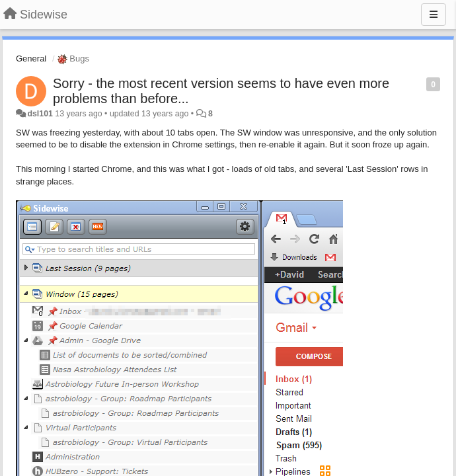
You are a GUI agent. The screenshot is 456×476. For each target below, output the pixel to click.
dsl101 (40, 114)
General (31, 59)
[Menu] (434, 15)
